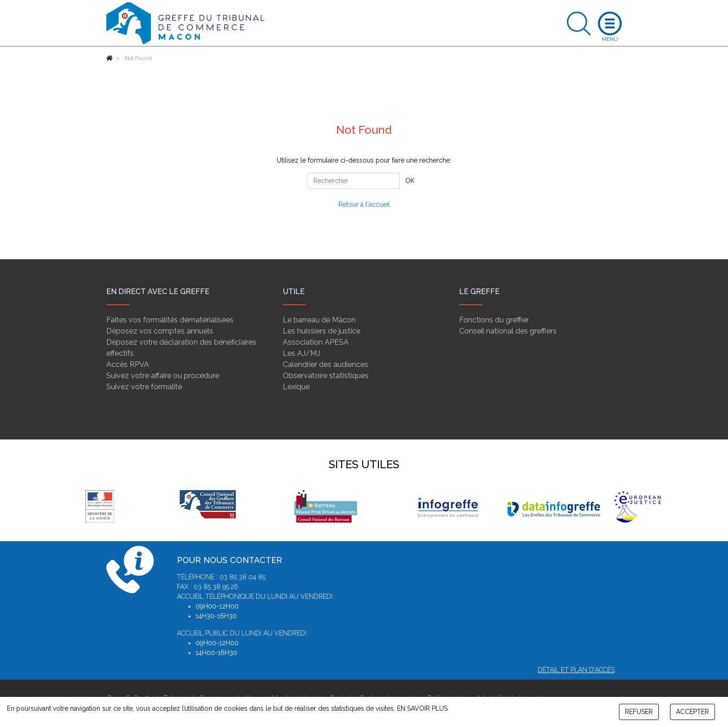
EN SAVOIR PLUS (422, 708)
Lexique (296, 387)
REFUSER (639, 712)
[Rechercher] (354, 181)
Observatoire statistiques (326, 376)
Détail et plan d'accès (576, 670)
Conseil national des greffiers (508, 331)
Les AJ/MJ (301, 353)
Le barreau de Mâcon (319, 320)
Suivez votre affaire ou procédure (163, 376)
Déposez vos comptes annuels (160, 331)
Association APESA (316, 342)
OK (410, 181)
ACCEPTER (692, 712)
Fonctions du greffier (494, 320)
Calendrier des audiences (325, 364)
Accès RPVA (128, 364)
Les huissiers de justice (322, 331)
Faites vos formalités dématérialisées (170, 320)
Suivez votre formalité (144, 387)
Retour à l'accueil (364, 204)
